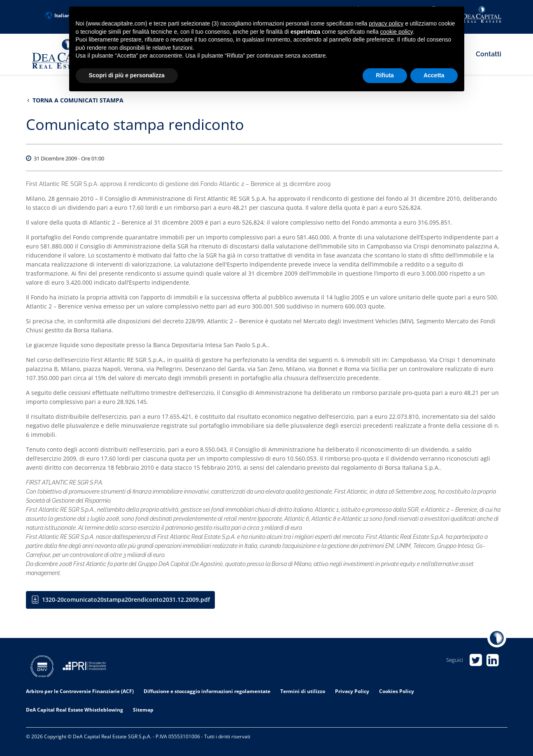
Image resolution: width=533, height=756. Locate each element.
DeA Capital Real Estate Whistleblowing (74, 710)
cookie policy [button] (397, 32)
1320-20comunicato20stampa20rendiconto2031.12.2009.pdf (126, 600)
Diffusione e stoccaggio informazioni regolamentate (207, 691)
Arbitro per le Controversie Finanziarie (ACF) (80, 691)
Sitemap (143, 710)
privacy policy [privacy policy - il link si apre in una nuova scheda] (386, 23)
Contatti (489, 54)
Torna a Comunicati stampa (75, 100)
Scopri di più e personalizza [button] (127, 75)
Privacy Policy (352, 691)
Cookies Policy (397, 691)
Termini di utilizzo (303, 691)
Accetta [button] (434, 75)
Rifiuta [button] (385, 75)
